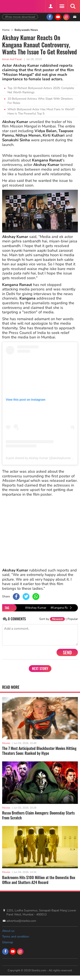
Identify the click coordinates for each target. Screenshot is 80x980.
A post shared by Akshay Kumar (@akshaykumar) (39, 458)
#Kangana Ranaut (62, 608)
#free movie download (20, 17)
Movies (6, 743)
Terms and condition (16, 937)
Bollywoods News (26, 30)
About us (8, 931)
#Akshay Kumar (36, 608)
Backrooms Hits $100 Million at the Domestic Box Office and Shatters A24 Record (39, 880)
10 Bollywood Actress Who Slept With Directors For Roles (40, 101)
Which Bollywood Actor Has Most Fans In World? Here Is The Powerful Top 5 (41, 111)
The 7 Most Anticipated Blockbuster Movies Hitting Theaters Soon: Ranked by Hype (39, 751)
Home (6, 30)
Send (67, 652)
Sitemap (8, 942)
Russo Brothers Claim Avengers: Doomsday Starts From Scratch (38, 815)
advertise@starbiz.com (21, 921)
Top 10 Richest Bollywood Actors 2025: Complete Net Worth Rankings (41, 90)
